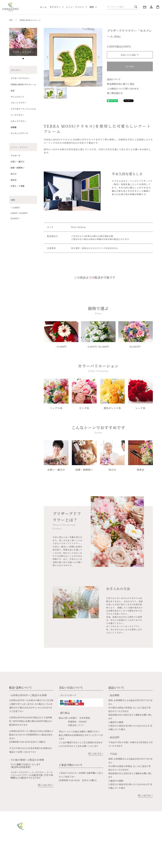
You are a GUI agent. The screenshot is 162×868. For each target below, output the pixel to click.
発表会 (13, 180)
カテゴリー (55, 7)
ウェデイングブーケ (77, 829)
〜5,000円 (15, 207)
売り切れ (130, 66)
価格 (92, 7)
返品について (114, 79)
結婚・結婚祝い (17, 168)
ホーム (43, 7)
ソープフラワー (17, 115)
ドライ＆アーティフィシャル (23, 109)
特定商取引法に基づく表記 (121, 84)
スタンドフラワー (18, 121)
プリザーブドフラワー (20, 78)
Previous (48, 57)
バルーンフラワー (18, 103)
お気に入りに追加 (130, 55)
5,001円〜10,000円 (19, 213)
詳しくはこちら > (46, 785)
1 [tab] (23, 59)
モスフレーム (46, 848)
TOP (11, 20)
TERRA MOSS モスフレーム (30, 20)
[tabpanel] (23, 42)
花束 (13, 91)
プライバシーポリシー (39, 864)
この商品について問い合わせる (123, 89)
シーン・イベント (75, 7)
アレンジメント (17, 97)
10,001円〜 (15, 218)
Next (98, 57)
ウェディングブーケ (19, 133)
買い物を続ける (115, 93)
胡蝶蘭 (13, 127)
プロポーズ (15, 155)
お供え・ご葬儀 (17, 186)
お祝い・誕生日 (17, 161)
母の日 (13, 174)
